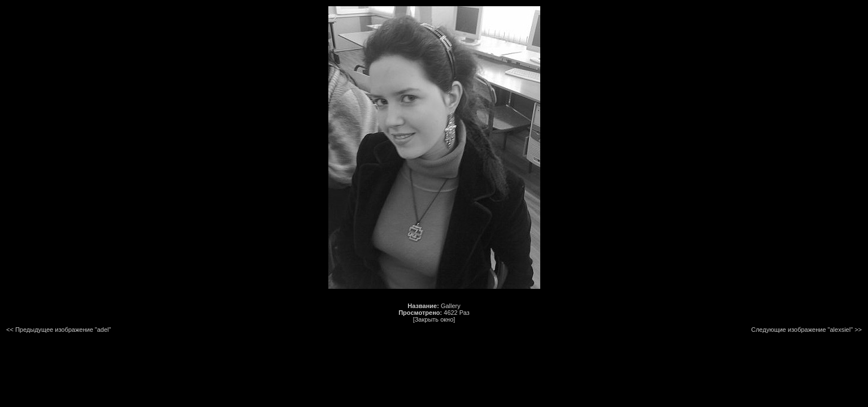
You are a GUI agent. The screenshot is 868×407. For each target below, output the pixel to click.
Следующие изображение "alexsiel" (802, 330)
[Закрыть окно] (434, 319)
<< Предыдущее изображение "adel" (58, 330)
